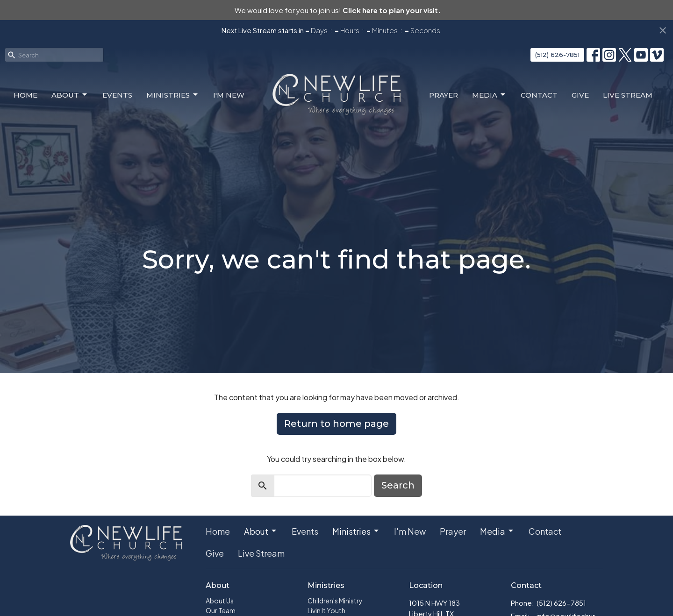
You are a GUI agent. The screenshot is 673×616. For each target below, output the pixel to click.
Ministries (173, 95)
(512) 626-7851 (557, 55)
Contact (539, 95)
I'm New (229, 95)
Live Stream (628, 95)
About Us (220, 601)
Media (489, 95)
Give (580, 95)
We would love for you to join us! (338, 10)
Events (117, 95)
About (70, 95)
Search (398, 485)
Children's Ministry (335, 601)
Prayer (444, 95)
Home (25, 95)
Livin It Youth (326, 610)
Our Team (221, 610)
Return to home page (336, 424)
